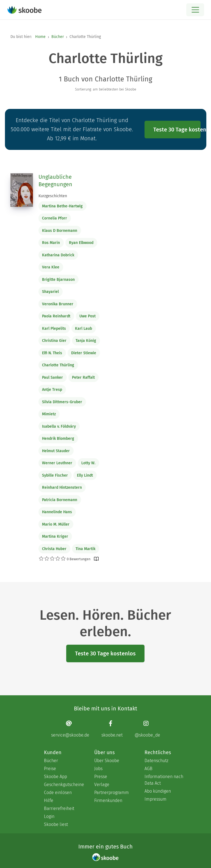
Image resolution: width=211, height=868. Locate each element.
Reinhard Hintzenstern (62, 487)
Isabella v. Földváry (59, 426)
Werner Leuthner (57, 463)
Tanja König (86, 341)
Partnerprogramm (112, 793)
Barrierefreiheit (59, 808)
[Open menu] (195, 10)
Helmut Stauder (56, 451)
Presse (101, 777)
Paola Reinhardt (56, 316)
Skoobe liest (56, 824)
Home (40, 37)
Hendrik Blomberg (58, 439)
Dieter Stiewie (84, 353)
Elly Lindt (85, 475)
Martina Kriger (55, 536)
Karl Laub (84, 329)
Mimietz (49, 414)
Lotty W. (88, 463)
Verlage (102, 785)
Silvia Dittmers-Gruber (62, 402)
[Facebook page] (112, 729)
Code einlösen (58, 793)
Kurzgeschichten (53, 196)
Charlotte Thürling (58, 365)
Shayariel (50, 292)
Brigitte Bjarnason (58, 280)
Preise (50, 769)
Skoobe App (55, 777)
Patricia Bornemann (60, 500)
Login (49, 816)
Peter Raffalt (83, 377)
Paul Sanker (52, 377)
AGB (148, 769)
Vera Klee (51, 267)
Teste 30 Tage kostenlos (177, 130)
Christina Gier (54, 341)
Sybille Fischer (55, 475)
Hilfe (49, 800)
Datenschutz (156, 761)
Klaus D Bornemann (60, 231)
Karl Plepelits (54, 329)
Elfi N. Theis (52, 353)
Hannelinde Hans (57, 512)
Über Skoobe (107, 761)
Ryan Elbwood (81, 243)
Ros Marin (51, 243)
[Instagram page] (147, 729)
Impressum (156, 799)
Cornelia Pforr (55, 218)
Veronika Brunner (58, 304)
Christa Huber (54, 549)
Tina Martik (85, 549)
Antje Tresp (52, 390)
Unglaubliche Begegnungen (55, 181)
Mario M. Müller (56, 524)
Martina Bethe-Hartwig (62, 206)
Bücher (58, 37)
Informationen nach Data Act (164, 780)
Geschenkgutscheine (64, 785)
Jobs (98, 769)
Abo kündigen (158, 791)
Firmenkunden (108, 800)
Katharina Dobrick (58, 255)
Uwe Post (88, 316)
